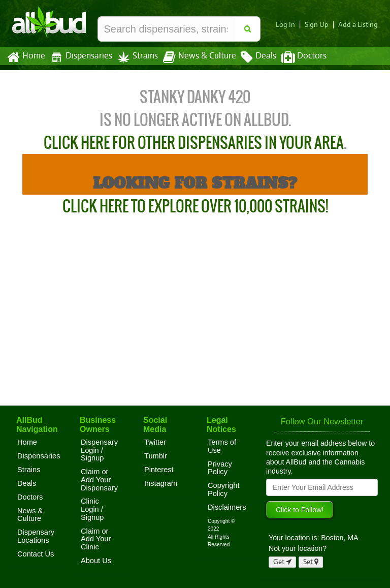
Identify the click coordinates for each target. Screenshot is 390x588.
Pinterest (159, 470)
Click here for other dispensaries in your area (194, 143)
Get (282, 562)
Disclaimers (227, 507)
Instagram (161, 483)
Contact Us (36, 554)
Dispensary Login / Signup (99, 450)
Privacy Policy (220, 468)
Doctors (295, 57)
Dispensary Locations (36, 536)
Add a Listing (359, 25)
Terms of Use (222, 446)
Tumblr (156, 456)
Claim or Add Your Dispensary (99, 479)
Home (26, 57)
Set (311, 562)
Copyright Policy (224, 489)
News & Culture (194, 57)
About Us (96, 561)
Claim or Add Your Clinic (96, 539)
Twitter (155, 442)
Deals (251, 57)
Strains (134, 57)
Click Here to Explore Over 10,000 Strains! (195, 206)
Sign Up (320, 25)
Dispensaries (79, 57)
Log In (289, 25)
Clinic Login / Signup (92, 509)
